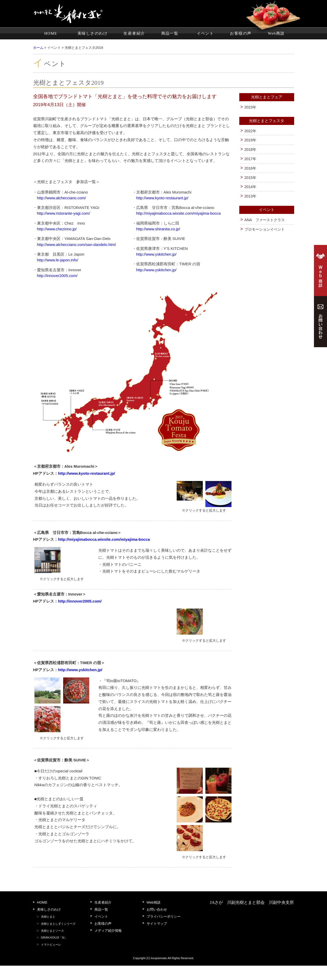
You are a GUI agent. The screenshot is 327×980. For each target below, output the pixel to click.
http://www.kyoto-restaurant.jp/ (162, 198)
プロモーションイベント (265, 229)
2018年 (250, 149)
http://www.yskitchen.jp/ (156, 254)
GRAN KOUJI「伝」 (54, 952)
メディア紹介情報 (108, 945)
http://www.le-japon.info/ (58, 260)
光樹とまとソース (52, 945)
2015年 (250, 178)
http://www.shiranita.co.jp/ (158, 229)
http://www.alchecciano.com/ (62, 198)
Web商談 (276, 33)
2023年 (250, 107)
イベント (205, 33)
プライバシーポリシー (164, 931)
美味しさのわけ (93, 33)
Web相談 (154, 917)
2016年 (250, 168)
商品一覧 (170, 33)
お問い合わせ (157, 924)
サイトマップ (157, 938)
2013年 (250, 196)
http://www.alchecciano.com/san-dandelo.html (76, 245)
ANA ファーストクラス (265, 220)
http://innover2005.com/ (57, 276)
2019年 (250, 140)
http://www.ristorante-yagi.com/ (64, 213)
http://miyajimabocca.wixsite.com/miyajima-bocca (178, 213)
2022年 (250, 131)
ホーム (38, 48)
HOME (51, 33)
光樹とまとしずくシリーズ (58, 938)
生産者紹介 (134, 33)
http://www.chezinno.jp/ (57, 229)
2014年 (250, 187)
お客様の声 (241, 33)
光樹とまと (48, 931)
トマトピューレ (51, 959)
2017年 (250, 159)
